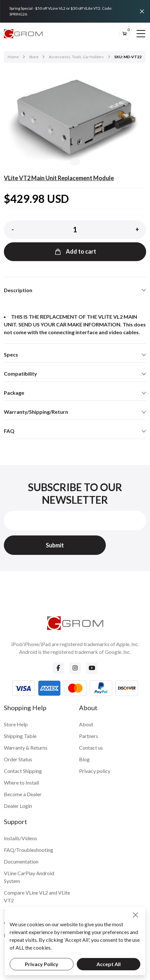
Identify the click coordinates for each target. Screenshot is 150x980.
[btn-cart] (125, 34)
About (86, 724)
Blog (84, 759)
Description (18, 290)
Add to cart (75, 252)
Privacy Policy (42, 964)
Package (14, 393)
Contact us (91, 748)
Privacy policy (95, 771)
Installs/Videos (20, 838)
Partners (89, 736)
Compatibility (20, 374)
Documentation (21, 861)
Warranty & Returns (26, 748)
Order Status (18, 759)
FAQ (9, 431)
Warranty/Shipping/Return (36, 412)
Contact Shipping (23, 771)
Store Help (16, 724)
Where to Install (21, 782)
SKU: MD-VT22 (128, 57)
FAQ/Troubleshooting (29, 850)
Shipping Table (20, 736)
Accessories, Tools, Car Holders (76, 57)
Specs (11, 354)
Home (13, 57)
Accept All (109, 964)
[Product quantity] (75, 230)
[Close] (142, 11)
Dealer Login (18, 806)
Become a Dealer (23, 794)
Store (34, 57)
